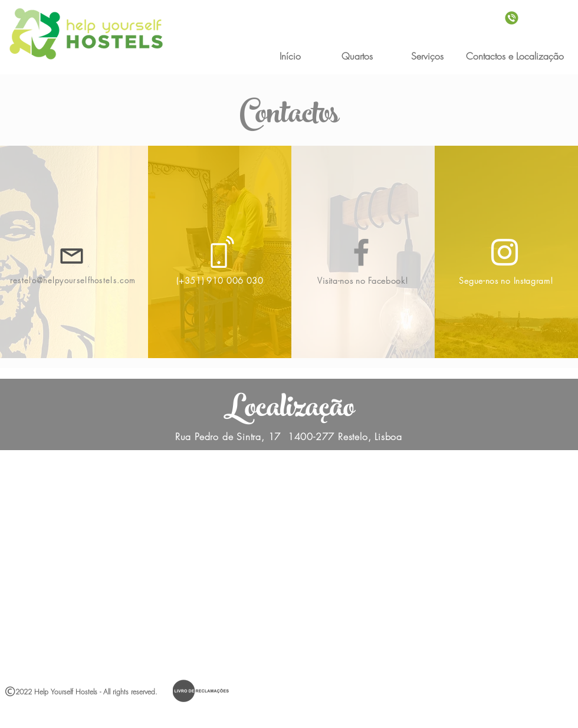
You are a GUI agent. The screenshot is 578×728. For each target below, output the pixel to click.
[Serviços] (427, 56)
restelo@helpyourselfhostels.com (73, 280)
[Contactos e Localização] (515, 56)
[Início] (290, 56)
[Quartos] (357, 56)
